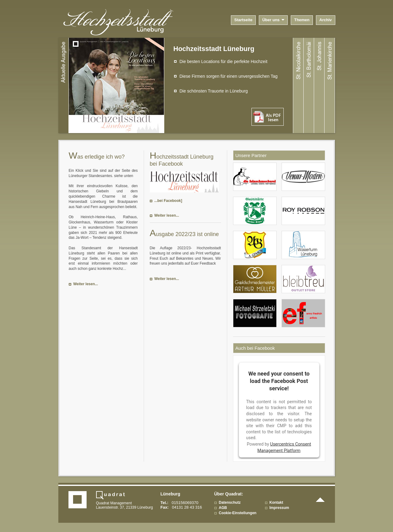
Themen (302, 20)
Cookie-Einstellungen (238, 513)
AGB (223, 508)
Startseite (243, 20)
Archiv (325, 20)
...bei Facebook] (168, 201)
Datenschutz (230, 502)
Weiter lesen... (86, 284)
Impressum (279, 508)
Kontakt (276, 502)
